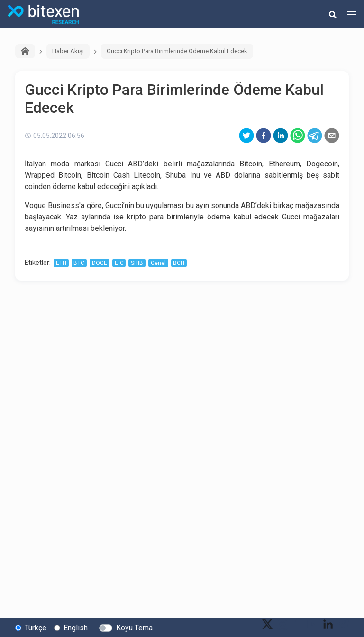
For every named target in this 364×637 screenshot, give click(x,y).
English (76, 628)
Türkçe (36, 628)
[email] (332, 136)
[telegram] (315, 136)
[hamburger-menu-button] (352, 14)
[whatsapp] (298, 136)
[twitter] (246, 136)
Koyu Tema (134, 628)
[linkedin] (281, 136)
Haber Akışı (68, 51)
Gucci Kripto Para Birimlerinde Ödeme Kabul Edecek (177, 51)
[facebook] (264, 136)
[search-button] (333, 14)
